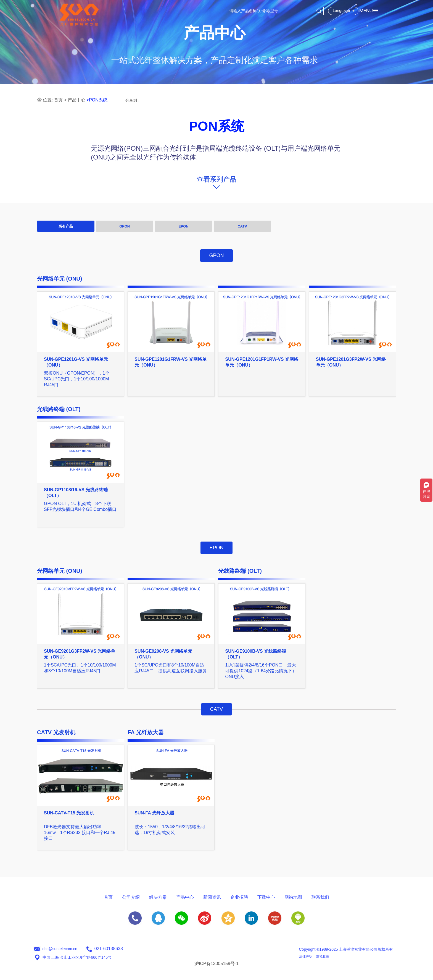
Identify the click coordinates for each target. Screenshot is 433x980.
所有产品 (66, 226)
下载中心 (266, 897)
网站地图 (293, 897)
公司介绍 (131, 897)
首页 (108, 897)
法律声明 (306, 957)
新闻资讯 (212, 897)
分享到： (133, 100)
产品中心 (76, 100)
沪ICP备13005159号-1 (216, 964)
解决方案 (158, 897)
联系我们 (320, 897)
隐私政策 (323, 957)
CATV (242, 226)
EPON (183, 226)
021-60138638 (109, 949)
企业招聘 (239, 897)
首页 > (60, 100)
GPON (125, 226)
